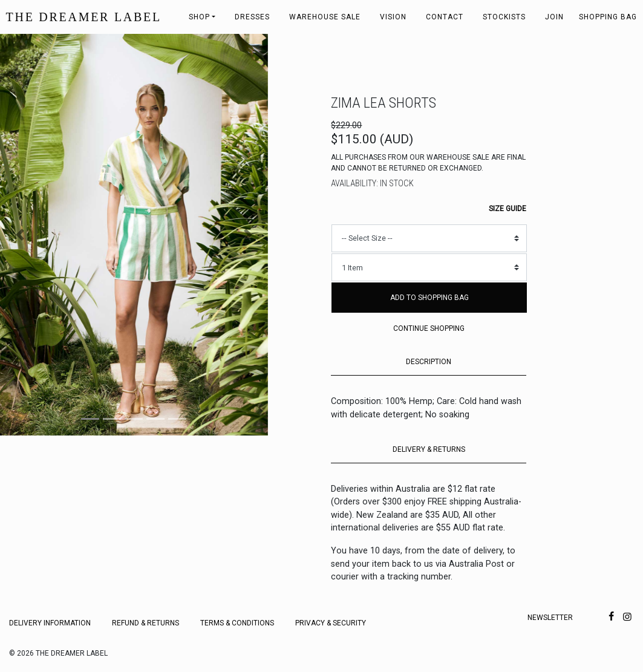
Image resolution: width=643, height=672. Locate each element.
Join (554, 17)
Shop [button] (199, 17)
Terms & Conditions (237, 623)
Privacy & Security (331, 623)
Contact (445, 17)
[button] (20, 235)
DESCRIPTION (429, 362)
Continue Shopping (429, 328)
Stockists (504, 17)
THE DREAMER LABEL (84, 17)
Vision (393, 17)
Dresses (252, 17)
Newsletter (550, 618)
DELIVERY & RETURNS (429, 449)
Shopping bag (608, 17)
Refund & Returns (145, 623)
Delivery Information (50, 623)
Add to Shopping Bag (429, 298)
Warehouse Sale (325, 17)
